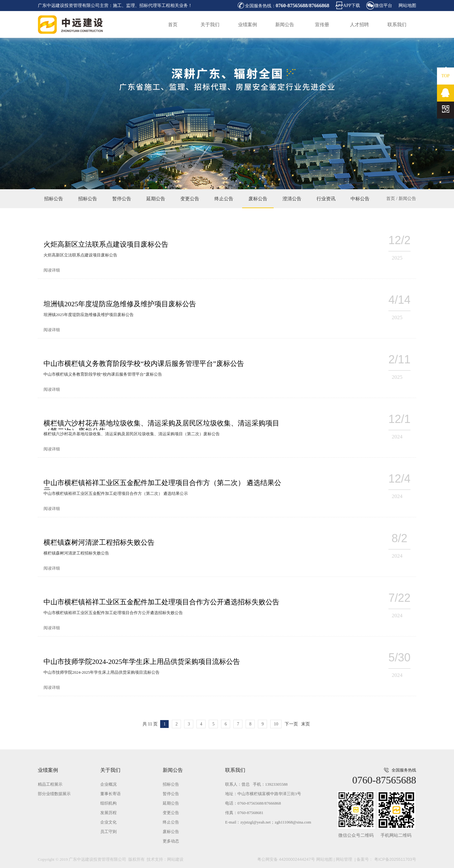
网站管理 (344, 859)
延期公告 (156, 199)
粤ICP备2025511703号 (395, 859)
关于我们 (210, 25)
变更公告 (190, 199)
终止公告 (224, 199)
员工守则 (108, 832)
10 (276, 724)
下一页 (291, 724)
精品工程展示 (50, 784)
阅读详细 (52, 270)
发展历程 (108, 813)
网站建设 (175, 859)
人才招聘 (359, 25)
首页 (173, 25)
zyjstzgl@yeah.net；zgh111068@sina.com (276, 822)
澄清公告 (292, 199)
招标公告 (54, 199)
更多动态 (171, 841)
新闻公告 (285, 25)
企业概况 (108, 784)
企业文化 (108, 822)
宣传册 (322, 25)
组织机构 (108, 803)
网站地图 (407, 6)
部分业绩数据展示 (54, 794)
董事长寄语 (111, 794)
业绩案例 (247, 25)
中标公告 (360, 199)
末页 (306, 724)
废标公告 (258, 199)
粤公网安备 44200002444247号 (286, 859)
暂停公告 (122, 199)
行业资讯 (326, 199)
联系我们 (397, 25)
